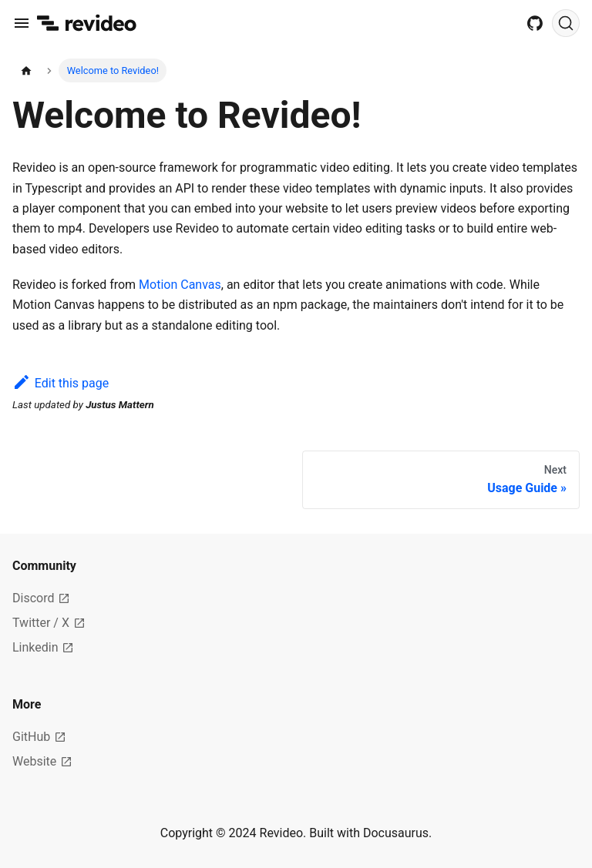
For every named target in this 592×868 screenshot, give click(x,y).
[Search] (566, 23)
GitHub (39, 737)
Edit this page (61, 383)
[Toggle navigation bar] (22, 23)
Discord (41, 598)
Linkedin (43, 647)
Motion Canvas (180, 285)
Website (42, 761)
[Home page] (26, 70)
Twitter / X (49, 623)
